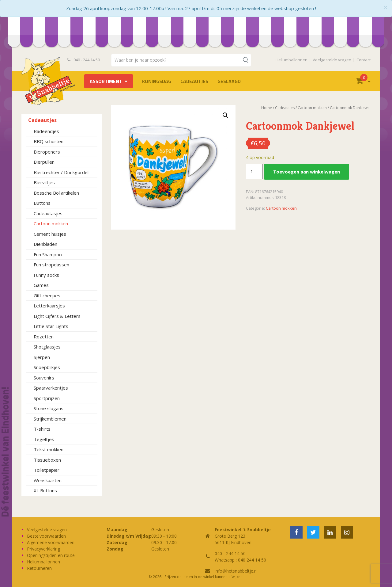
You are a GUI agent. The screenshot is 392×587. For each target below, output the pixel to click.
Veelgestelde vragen (332, 60)
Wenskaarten (48, 480)
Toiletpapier (47, 470)
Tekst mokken (49, 449)
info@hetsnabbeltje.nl (236, 571)
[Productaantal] (254, 172)
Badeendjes (46, 131)
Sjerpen (42, 357)
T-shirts (42, 429)
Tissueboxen (47, 460)
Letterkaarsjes (49, 306)
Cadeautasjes (48, 213)
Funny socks (46, 275)
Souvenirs (44, 378)
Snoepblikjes (47, 367)
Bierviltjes (44, 182)
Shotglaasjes (47, 347)
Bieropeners (47, 152)
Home (267, 108)
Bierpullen (44, 162)
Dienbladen (45, 244)
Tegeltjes (44, 439)
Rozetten (44, 337)
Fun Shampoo (48, 254)
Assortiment (106, 81)
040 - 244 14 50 (84, 60)
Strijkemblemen (50, 419)
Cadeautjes (194, 81)
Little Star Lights (51, 326)
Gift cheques (47, 295)
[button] (225, 115)
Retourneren (39, 568)
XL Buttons (45, 490)
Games (41, 285)
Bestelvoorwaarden (46, 536)
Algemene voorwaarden (51, 542)
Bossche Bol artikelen (56, 193)
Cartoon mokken (51, 223)
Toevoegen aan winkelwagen (307, 172)
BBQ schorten (49, 141)
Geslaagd (229, 81)
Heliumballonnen (292, 60)
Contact (364, 60)
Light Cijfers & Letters (57, 316)
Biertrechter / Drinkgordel (61, 172)
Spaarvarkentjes (51, 388)
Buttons (42, 203)
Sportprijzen (47, 398)
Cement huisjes (50, 234)
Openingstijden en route (51, 555)
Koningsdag (157, 81)
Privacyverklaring (43, 549)
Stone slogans (49, 408)
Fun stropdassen (51, 265)
